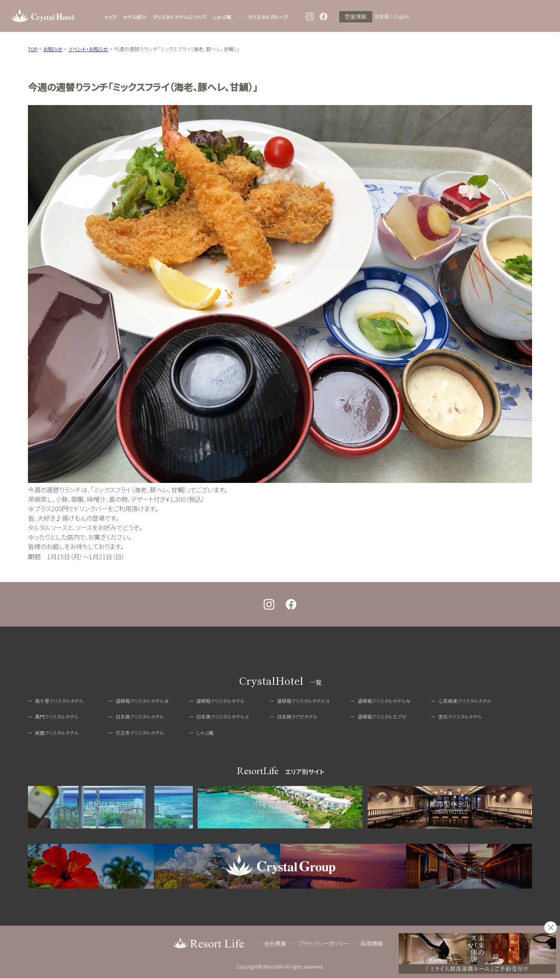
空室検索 (356, 17)
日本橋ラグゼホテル (297, 716)
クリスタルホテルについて (180, 17)
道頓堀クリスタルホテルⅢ (142, 701)
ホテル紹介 (135, 17)
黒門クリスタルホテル (57, 716)
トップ (111, 17)
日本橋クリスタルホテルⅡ (223, 716)
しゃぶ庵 (222, 17)
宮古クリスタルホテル (460, 716)
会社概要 (275, 943)
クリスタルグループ (268, 17)
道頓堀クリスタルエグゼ (382, 716)
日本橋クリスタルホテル (140, 716)
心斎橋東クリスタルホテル (465, 701)
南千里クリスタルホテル (59, 701)
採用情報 (372, 943)
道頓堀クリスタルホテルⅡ (304, 701)
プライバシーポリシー (323, 943)
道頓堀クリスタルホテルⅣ (384, 701)
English (402, 17)
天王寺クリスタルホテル (140, 733)
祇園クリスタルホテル (57, 733)
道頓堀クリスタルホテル (221, 701)
